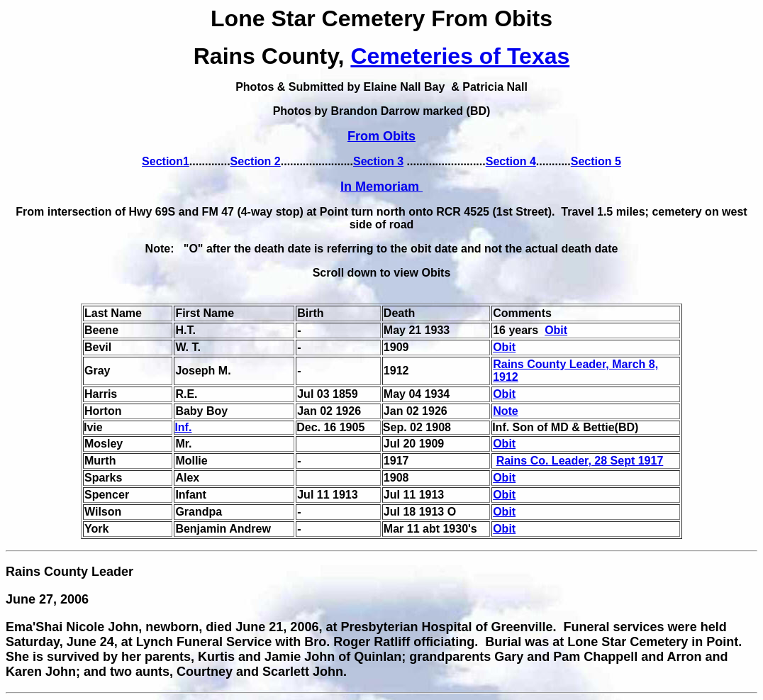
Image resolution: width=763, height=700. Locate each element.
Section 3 (378, 161)
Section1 (166, 161)
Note (506, 411)
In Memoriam (381, 187)
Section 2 (256, 161)
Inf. (183, 427)
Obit (556, 330)
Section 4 (511, 161)
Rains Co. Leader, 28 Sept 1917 (580, 461)
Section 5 (596, 161)
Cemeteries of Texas (460, 56)
